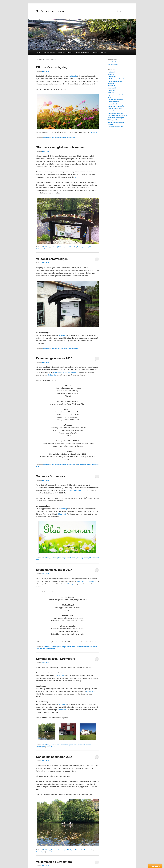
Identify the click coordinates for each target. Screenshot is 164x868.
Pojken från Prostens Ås (116, 106)
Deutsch (104, 52)
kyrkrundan (60, 675)
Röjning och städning (115, 109)
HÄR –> (94, 132)
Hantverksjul (55, 137)
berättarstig (73, 76)
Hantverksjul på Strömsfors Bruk (65, 372)
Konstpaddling (89, 850)
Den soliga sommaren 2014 (54, 757)
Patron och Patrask (114, 102)
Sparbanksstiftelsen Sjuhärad (117, 115)
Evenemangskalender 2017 (54, 570)
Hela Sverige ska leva (115, 81)
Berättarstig (47, 137)
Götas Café (62, 514)
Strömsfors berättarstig (83, 52)
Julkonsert (111, 86)
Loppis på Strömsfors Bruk (86, 581)
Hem (38, 52)
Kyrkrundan (72, 745)
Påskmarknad (40, 249)
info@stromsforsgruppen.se (75, 490)
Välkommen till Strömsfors (54, 862)
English (96, 52)
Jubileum (80, 647)
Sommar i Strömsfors (50, 476)
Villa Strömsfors (113, 64)
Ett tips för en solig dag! (52, 67)
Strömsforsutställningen (116, 118)
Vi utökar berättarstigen (52, 259)
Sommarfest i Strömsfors (116, 113)
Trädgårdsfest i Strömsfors (117, 122)
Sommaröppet (81, 464)
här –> (76, 177)
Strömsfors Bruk (113, 62)
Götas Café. (91, 691)
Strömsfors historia (49, 52)
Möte (109, 97)
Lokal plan (111, 93)
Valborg (89, 464)
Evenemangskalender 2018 (54, 358)
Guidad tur (54, 850)
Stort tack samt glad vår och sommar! (61, 147)
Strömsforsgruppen (51, 11)
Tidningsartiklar (113, 120)
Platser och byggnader (65, 52)
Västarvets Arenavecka (115, 127)
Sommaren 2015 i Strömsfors (56, 659)
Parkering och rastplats (84, 247)
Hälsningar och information (68, 137)
